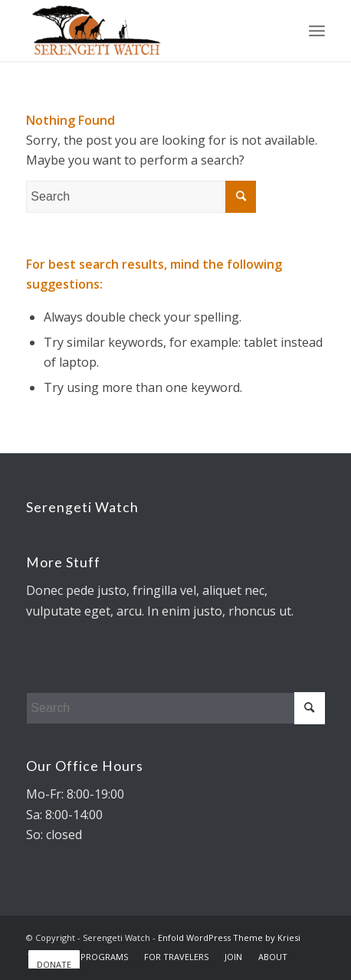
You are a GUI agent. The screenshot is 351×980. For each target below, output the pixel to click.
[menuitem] (104, 957)
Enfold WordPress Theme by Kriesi (229, 938)
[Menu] (317, 31)
